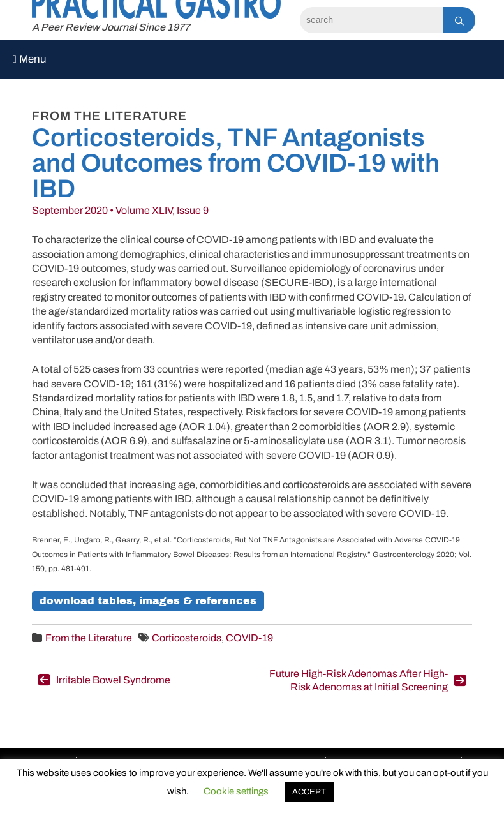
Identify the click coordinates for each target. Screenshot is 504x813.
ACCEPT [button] (309, 792)
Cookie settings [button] (236, 791)
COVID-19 (249, 638)
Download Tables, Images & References (148, 601)
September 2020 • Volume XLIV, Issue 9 (120, 210)
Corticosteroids (187, 638)
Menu (30, 59)
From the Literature (89, 638)
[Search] (372, 20)
